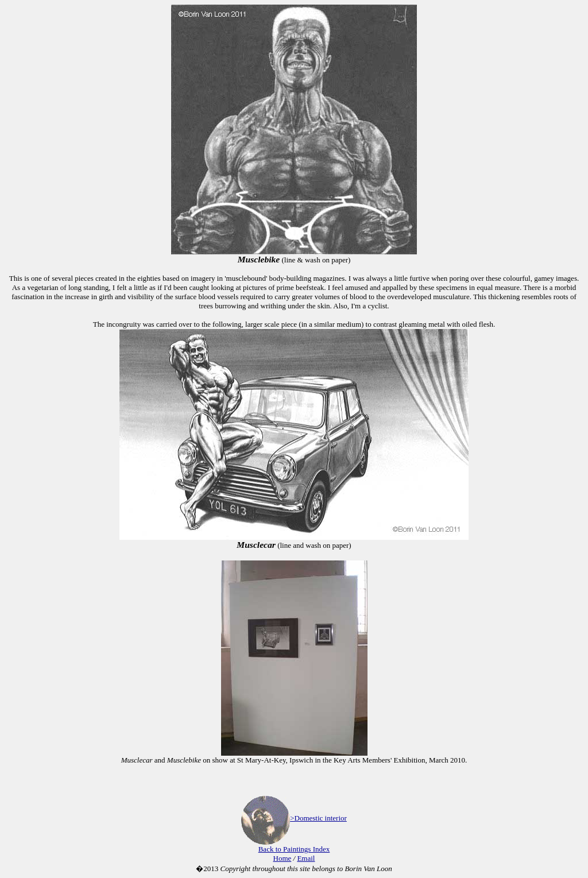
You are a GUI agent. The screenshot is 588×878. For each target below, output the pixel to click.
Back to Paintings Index (294, 849)
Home (283, 858)
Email (306, 858)
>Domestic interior (318, 818)
